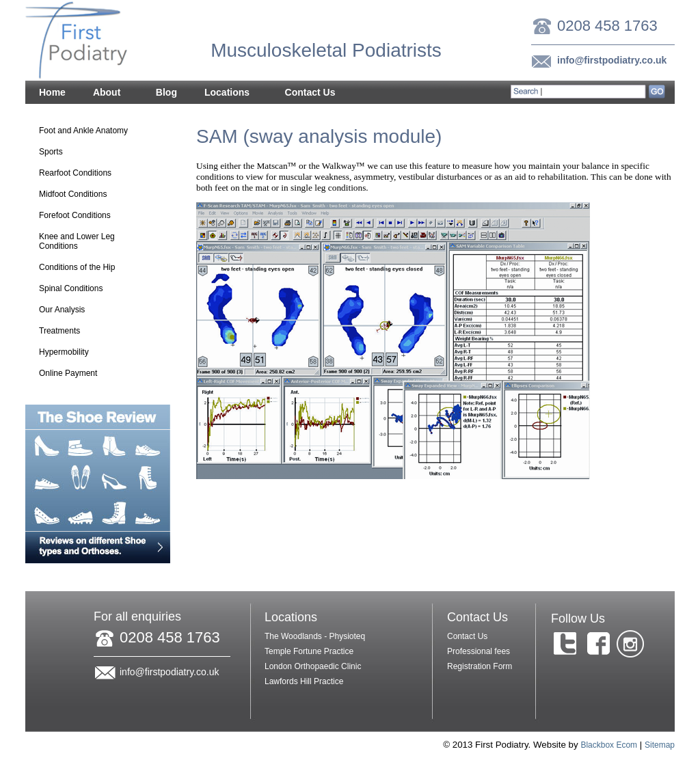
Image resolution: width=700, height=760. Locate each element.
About (107, 93)
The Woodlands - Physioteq (315, 636)
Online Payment (68, 373)
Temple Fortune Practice (309, 651)
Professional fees (479, 651)
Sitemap (660, 745)
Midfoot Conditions (87, 195)
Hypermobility (64, 352)
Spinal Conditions (71, 288)
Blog (166, 92)
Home (52, 92)
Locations (227, 93)
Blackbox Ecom (609, 745)
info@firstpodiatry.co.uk (612, 60)
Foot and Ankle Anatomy (83, 131)
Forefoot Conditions (87, 217)
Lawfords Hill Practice (304, 681)
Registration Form (480, 666)
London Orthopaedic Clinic (313, 666)
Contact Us (311, 93)
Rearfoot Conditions (87, 174)
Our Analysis (87, 311)
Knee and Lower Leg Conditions (87, 241)
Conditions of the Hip (87, 269)
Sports (51, 152)
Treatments (87, 332)
